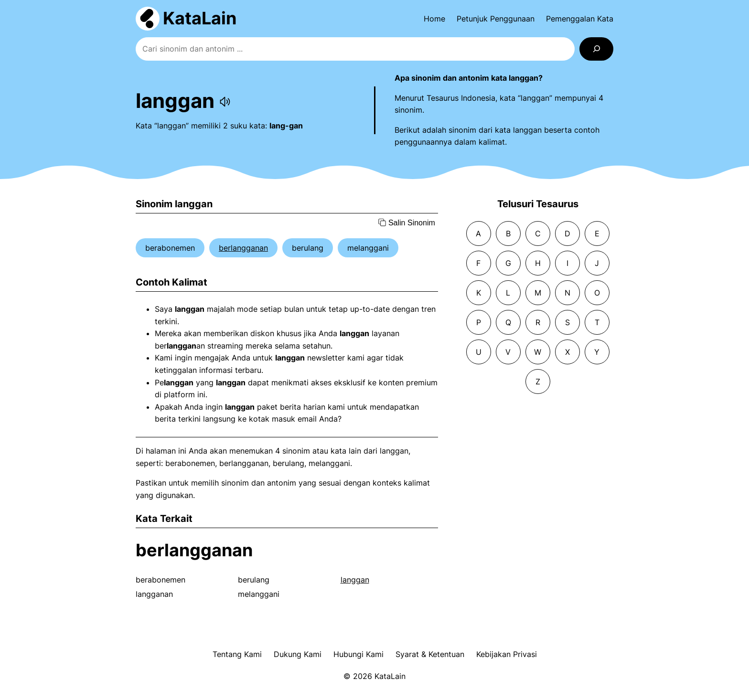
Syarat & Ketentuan (430, 654)
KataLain (200, 18)
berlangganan (243, 248)
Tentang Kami (237, 654)
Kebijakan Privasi (507, 654)
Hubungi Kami (358, 654)
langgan (355, 580)
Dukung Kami (298, 654)
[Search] (596, 49)
